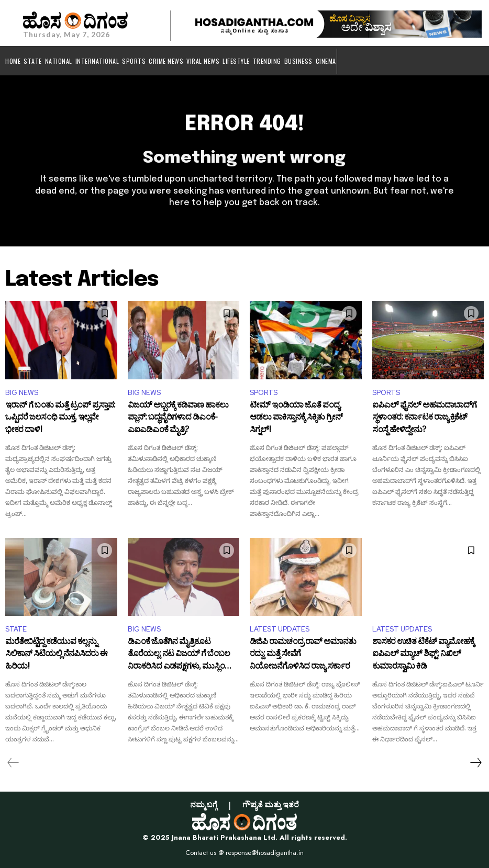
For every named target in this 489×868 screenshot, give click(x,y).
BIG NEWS (22, 393)
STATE (16, 629)
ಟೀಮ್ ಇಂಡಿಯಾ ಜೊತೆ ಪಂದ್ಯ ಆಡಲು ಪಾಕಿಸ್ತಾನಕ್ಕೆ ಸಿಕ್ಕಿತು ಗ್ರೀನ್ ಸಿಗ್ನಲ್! (296, 419)
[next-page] (475, 763)
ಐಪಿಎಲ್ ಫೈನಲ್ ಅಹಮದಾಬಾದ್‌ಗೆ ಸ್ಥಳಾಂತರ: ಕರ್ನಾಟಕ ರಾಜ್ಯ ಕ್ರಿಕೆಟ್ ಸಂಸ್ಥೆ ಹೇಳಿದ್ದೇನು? (424, 419)
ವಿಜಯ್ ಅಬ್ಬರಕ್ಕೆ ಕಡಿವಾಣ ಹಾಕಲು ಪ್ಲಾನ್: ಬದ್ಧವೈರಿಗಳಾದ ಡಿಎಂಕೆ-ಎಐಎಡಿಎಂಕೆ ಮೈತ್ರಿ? (178, 419)
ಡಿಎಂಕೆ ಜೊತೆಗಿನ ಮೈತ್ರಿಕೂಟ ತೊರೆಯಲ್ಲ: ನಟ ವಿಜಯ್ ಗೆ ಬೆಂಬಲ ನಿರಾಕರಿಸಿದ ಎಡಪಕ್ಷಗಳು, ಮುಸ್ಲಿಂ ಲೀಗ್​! (179, 655)
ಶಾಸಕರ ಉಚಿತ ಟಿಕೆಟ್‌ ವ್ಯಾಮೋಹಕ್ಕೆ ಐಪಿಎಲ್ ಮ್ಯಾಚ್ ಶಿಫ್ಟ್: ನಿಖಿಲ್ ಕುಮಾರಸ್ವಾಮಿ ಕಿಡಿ (423, 655)
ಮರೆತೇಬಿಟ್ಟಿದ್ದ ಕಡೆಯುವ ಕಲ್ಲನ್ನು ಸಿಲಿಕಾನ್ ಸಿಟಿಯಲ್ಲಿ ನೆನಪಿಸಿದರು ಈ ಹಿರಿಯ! (56, 655)
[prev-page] (13, 763)
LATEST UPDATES (280, 629)
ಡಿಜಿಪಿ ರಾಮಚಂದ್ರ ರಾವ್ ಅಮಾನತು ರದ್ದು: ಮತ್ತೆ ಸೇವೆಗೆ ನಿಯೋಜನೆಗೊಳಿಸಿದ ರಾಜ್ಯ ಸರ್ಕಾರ (303, 655)
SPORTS (264, 393)
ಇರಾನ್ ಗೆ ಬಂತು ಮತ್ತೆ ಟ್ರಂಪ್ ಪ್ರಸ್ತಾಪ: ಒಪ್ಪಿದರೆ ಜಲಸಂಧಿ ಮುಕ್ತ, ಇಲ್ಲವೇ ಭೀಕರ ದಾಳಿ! (60, 419)
